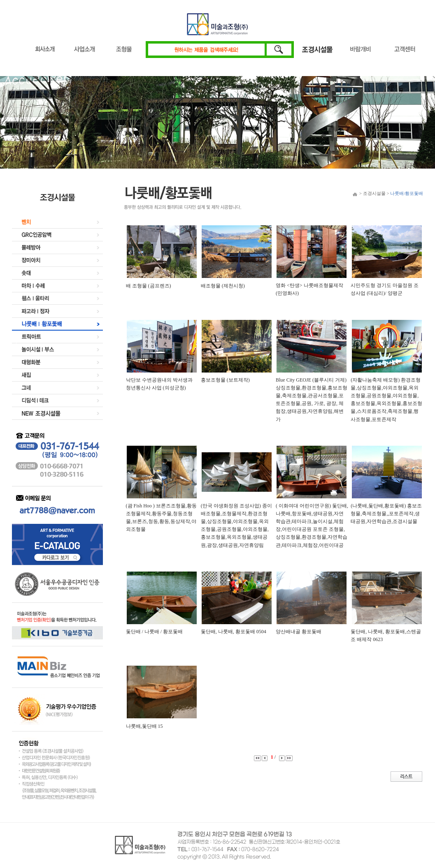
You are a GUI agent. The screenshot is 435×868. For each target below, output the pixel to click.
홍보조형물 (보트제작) (225, 380)
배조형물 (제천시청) (223, 286)
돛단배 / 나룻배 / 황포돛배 (155, 632)
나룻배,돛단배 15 (144, 726)
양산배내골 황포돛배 (299, 632)
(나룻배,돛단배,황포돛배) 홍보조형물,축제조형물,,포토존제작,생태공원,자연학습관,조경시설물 (386, 514)
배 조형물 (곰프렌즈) (149, 286)
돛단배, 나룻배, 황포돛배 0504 (234, 632)
